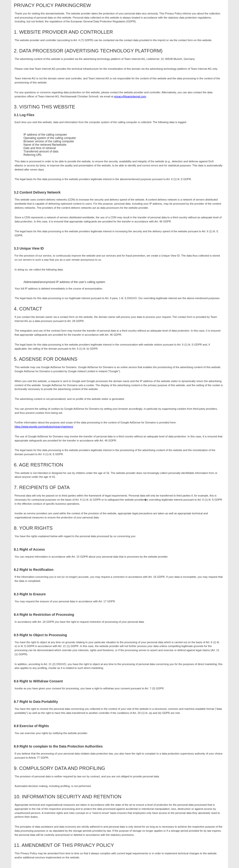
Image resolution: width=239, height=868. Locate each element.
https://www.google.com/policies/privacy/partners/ (44, 427)
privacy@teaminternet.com (130, 96)
